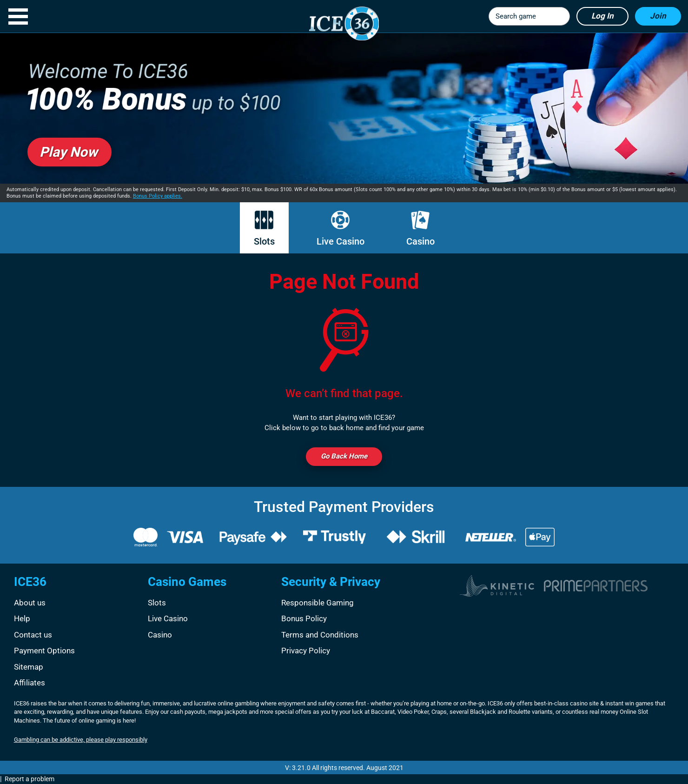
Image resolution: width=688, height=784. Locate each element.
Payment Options (44, 651)
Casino (420, 229)
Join (658, 16)
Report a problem (30, 779)
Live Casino (341, 229)
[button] (18, 17)
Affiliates (30, 683)
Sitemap (29, 667)
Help (22, 618)
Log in (602, 16)
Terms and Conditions (320, 635)
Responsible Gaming (318, 603)
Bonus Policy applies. (158, 196)
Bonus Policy (304, 618)
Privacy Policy (306, 651)
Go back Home (344, 456)
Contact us (33, 635)
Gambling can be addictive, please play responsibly (81, 740)
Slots (264, 229)
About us (30, 603)
